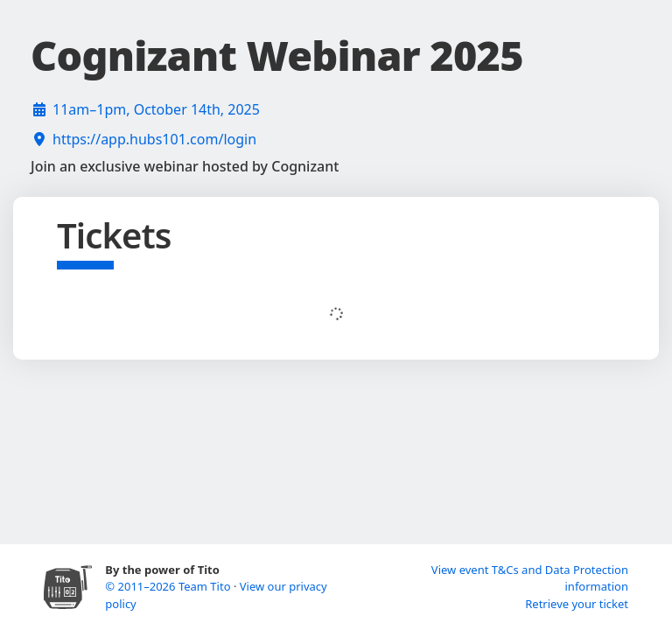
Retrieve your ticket (577, 604)
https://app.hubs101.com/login (154, 139)
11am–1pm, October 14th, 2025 (156, 109)
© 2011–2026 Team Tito (169, 586)
